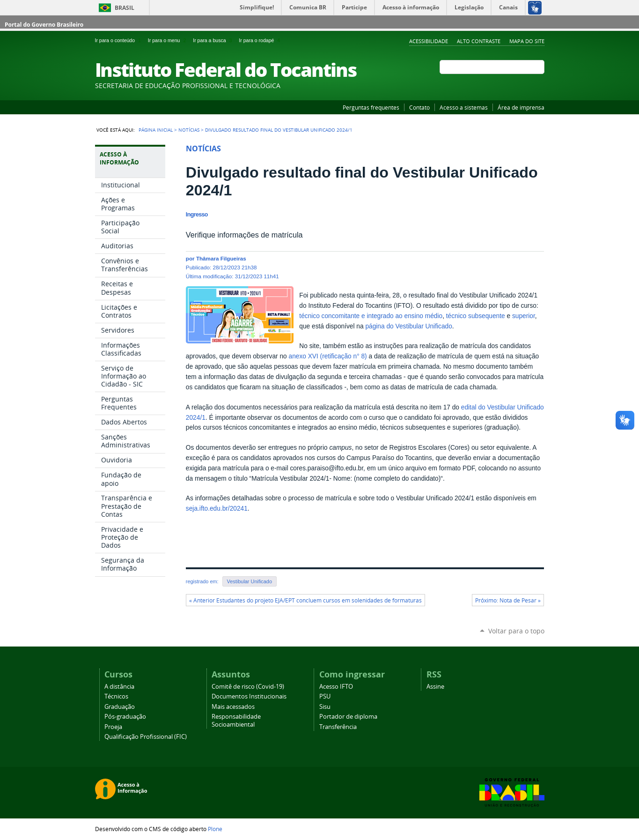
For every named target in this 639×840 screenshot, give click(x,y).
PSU (325, 696)
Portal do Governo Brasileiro (44, 25)
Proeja (113, 727)
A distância (119, 687)
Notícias (189, 130)
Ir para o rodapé (260, 40)
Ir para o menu (169, 40)
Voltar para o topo (516, 631)
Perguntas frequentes (371, 107)
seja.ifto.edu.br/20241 (217, 509)
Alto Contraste (479, 41)
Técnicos (116, 696)
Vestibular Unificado (250, 581)
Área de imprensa (521, 107)
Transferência (338, 727)
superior (524, 316)
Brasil (125, 8)
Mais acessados (233, 707)
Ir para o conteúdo (120, 40)
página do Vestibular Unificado (408, 326)
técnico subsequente (476, 316)
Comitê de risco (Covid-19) (248, 687)
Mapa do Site (527, 41)
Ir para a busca (214, 40)
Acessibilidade (429, 41)
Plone (215, 829)
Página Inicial (156, 130)
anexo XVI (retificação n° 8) (328, 356)
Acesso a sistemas (464, 107)
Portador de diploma (348, 717)
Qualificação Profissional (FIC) (146, 737)
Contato (419, 107)
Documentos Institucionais (249, 696)
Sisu (325, 707)
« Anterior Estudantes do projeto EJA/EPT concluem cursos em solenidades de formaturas (305, 600)
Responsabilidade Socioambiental (236, 721)
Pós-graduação (125, 717)
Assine (435, 687)
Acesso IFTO (336, 687)
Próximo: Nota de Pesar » (508, 600)
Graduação (120, 707)
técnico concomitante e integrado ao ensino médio (371, 316)
